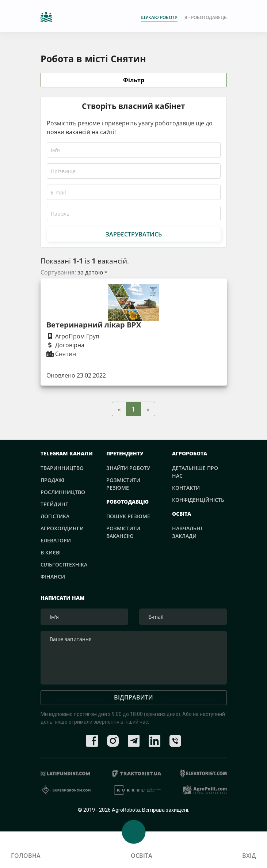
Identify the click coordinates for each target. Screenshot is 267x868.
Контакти (186, 488)
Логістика (55, 516)
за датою (90, 272)
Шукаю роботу (159, 17)
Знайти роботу (128, 468)
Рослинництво (63, 492)
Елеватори (56, 540)
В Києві (51, 552)
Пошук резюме (128, 516)
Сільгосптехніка (64, 564)
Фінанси (53, 577)
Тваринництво (62, 468)
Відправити (133, 699)
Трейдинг (54, 504)
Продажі (52, 480)
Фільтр (134, 80)
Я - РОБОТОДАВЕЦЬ (206, 17)
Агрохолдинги (62, 528)
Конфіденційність (198, 500)
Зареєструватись (134, 234)
